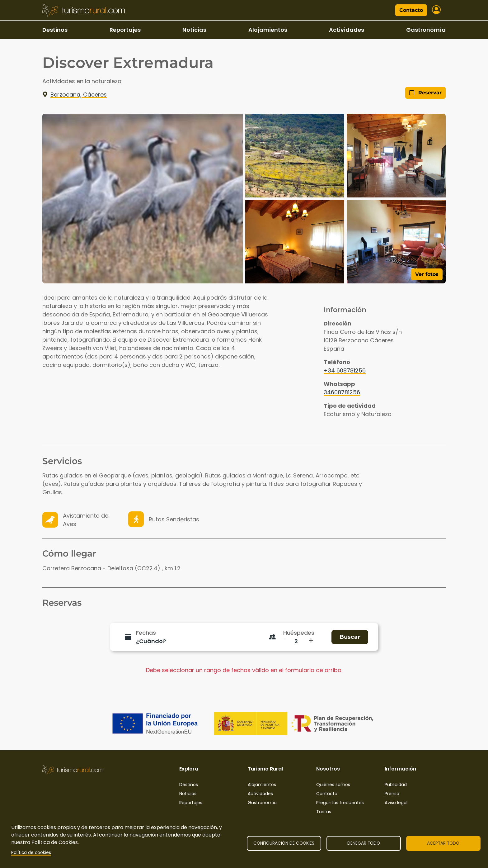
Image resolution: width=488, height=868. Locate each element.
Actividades (347, 30)
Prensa (392, 794)
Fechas (146, 633)
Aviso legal (396, 803)
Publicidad (396, 785)
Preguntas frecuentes (340, 803)
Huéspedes (299, 633)
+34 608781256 (345, 370)
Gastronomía (426, 30)
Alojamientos (268, 30)
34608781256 (342, 392)
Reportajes (125, 30)
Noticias (194, 30)
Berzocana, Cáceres (75, 95)
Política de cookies (31, 853)
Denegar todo (364, 843)
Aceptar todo (443, 843)
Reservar (425, 93)
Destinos (55, 30)
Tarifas (324, 812)
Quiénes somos (333, 785)
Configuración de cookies (284, 843)
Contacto (411, 10)
